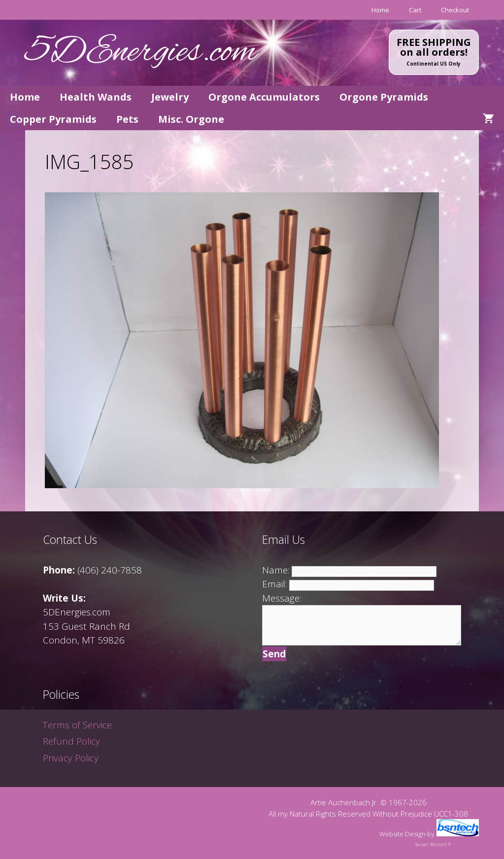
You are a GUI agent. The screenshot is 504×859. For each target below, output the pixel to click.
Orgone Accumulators (264, 97)
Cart (415, 10)
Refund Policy (71, 741)
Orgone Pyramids (384, 97)
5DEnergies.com (141, 53)
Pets (127, 119)
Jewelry (170, 97)
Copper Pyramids (53, 119)
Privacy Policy (71, 758)
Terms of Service (77, 725)
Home (380, 10)
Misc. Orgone (191, 119)
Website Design (403, 834)
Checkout (455, 10)
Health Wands (96, 97)
